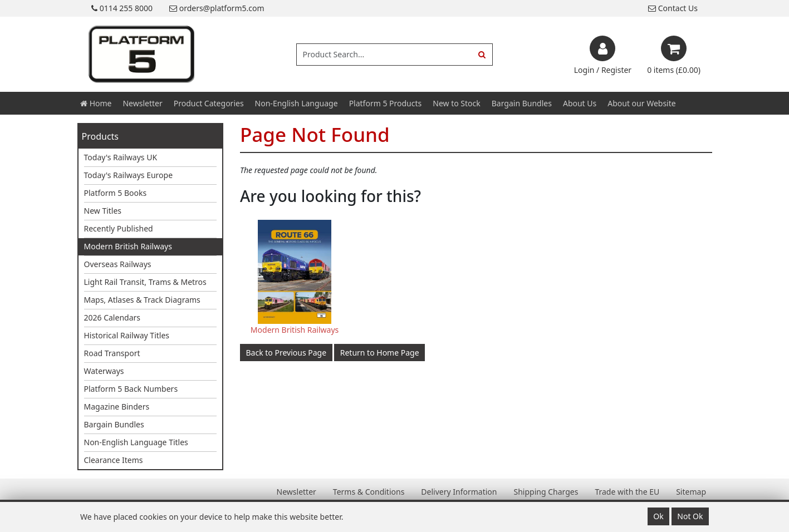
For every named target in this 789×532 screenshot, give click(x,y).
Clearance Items (114, 460)
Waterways (104, 371)
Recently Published (119, 228)
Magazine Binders (117, 407)
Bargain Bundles (522, 103)
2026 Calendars (112, 317)
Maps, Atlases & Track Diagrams (142, 300)
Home (96, 103)
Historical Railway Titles (127, 335)
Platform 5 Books (116, 193)
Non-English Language (297, 103)
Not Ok (690, 516)
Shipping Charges (546, 492)
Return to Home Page (380, 353)
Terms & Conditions (369, 492)
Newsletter (142, 103)
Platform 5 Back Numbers (131, 389)
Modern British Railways (128, 246)
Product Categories (209, 103)
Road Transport (112, 353)
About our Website (641, 103)
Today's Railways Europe (129, 175)
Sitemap (691, 492)
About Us (580, 103)
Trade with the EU (627, 492)
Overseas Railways (118, 264)
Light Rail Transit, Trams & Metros (145, 282)
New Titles (103, 211)
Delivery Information (459, 492)
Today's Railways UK (121, 157)
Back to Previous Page (286, 353)
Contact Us (673, 8)
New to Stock (456, 103)
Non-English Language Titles (136, 442)
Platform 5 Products (386, 103)
